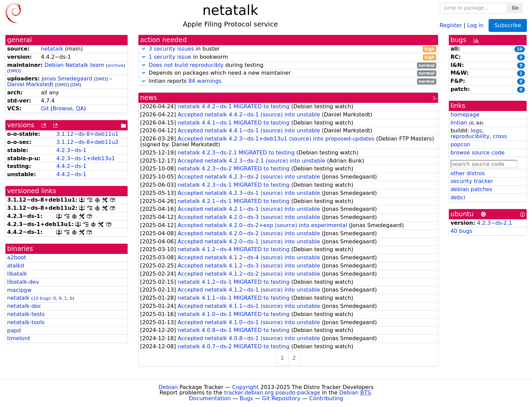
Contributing (326, 398)
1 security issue (170, 57)
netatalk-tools (26, 322)
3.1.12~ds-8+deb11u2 (87, 142)
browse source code (478, 153)
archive (116, 65)
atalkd (16, 266)
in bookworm (288, 57)
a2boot (17, 257)
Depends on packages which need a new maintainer (288, 73)
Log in (475, 25)
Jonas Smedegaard (67, 79)
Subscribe (508, 25)
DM (75, 85)
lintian (459, 123)
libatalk (17, 274)
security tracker (472, 181)
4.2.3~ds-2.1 (495, 223)
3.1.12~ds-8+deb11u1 (87, 134)
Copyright (245, 387)
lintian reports (288, 81)
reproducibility (470, 136)
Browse (62, 108)
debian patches (471, 189)
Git (45, 108)
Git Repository (281, 398)
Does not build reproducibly (186, 65)
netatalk (52, 49)
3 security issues (171, 49)
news (149, 98)
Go (515, 8)
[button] (144, 49)
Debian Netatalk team (74, 65)
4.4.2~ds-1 (71, 166)
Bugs (246, 398)
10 (520, 49)
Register (451, 25)
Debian (168, 387)
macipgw (19, 290)
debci (458, 197)
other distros (468, 173)
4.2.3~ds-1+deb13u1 (86, 158)
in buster (288, 49)
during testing (288, 65)
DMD (14, 71)
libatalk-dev (23, 282)
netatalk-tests (26, 314)
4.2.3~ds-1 (71, 150)
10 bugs (42, 298)
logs (477, 131)
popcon (461, 144)
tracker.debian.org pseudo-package (272, 393)
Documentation (210, 398)
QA (80, 108)
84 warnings (205, 81)
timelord (18, 338)
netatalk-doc (24, 306)
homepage (465, 115)
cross (500, 136)
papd (14, 330)
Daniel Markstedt (30, 84)
